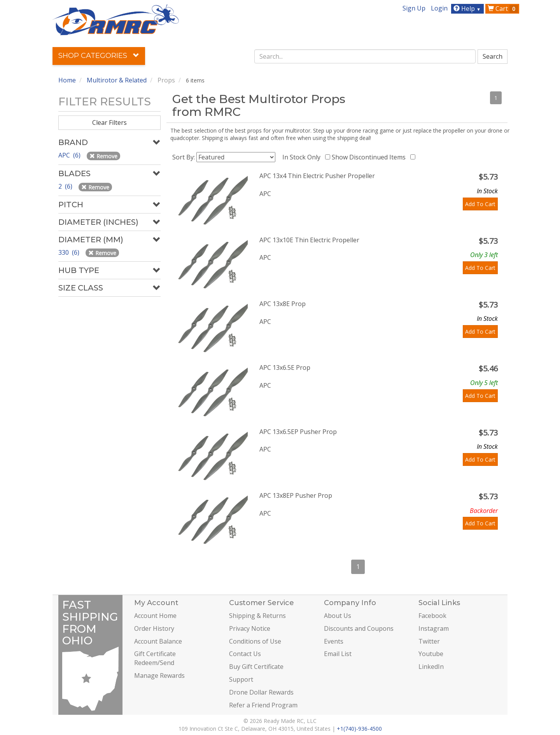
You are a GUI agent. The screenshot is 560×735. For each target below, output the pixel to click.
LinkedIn (431, 667)
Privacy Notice (250, 628)
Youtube (431, 654)
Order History (154, 628)
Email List (338, 654)
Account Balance (158, 641)
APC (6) (70, 155)
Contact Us (245, 654)
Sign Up (414, 8)
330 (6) (70, 252)
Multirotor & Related (117, 80)
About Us (338, 616)
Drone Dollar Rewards (261, 692)
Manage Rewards (159, 675)
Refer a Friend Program (263, 705)
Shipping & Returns (257, 616)
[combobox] (365, 56)
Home (67, 80)
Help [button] (468, 9)
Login (439, 8)
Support (241, 679)
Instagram (434, 628)
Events (334, 641)
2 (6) (66, 186)
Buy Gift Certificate (256, 667)
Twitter (429, 641)
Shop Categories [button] (99, 56)
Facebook (432, 616)
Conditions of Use (255, 641)
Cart (503, 9)
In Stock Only (303, 157)
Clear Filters (109, 122)
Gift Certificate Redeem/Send (155, 658)
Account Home (155, 616)
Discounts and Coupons (359, 628)
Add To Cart (480, 204)
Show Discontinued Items (370, 157)
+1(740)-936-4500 (359, 729)
